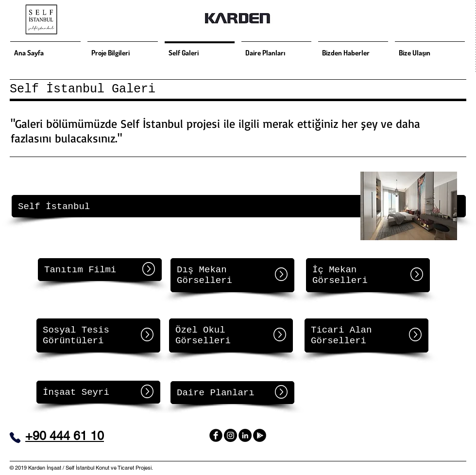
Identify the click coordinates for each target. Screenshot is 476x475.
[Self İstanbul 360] (260, 435)
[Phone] (15, 438)
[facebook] (216, 435)
